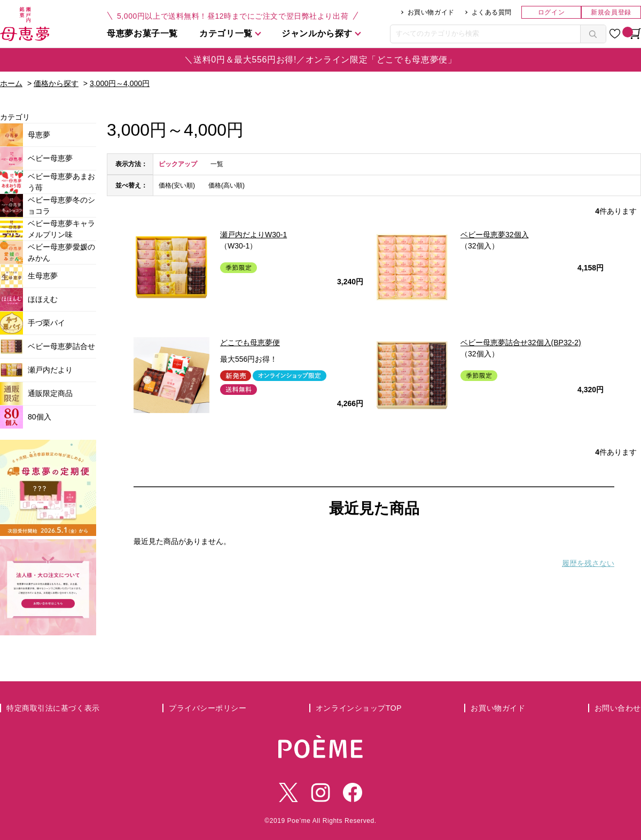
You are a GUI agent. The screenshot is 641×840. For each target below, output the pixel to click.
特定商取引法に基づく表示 (53, 708)
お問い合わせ (618, 708)
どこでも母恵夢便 (250, 343)
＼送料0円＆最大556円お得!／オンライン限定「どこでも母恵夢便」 (320, 60)
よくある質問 (492, 12)
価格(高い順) (226, 185)
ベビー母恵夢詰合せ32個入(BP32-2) (521, 343)
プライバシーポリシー (208, 708)
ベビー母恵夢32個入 (495, 235)
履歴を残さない (588, 563)
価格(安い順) (177, 185)
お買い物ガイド (431, 12)
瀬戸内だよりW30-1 (253, 235)
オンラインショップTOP (359, 708)
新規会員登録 (611, 12)
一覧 (217, 164)
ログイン (551, 12)
